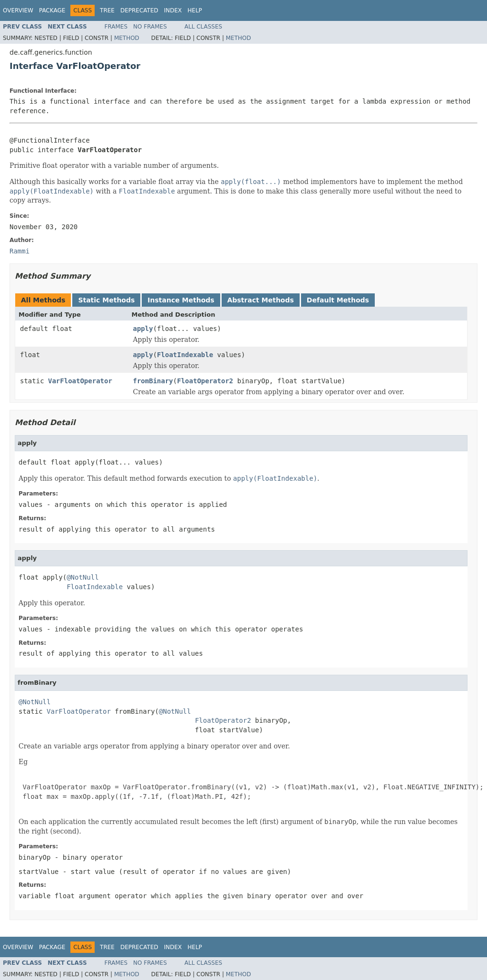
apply (143, 329)
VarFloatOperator (80, 381)
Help (195, 10)
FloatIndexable (185, 355)
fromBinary (153, 381)
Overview (18, 10)
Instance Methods (181, 300)
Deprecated (139, 10)
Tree (107, 10)
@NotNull (83, 577)
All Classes (203, 27)
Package (52, 10)
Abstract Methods (261, 300)
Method (127, 38)
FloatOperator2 (205, 381)
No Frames (150, 27)
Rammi (19, 251)
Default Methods (338, 300)
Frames (116, 27)
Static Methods (106, 300)
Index (173, 10)
